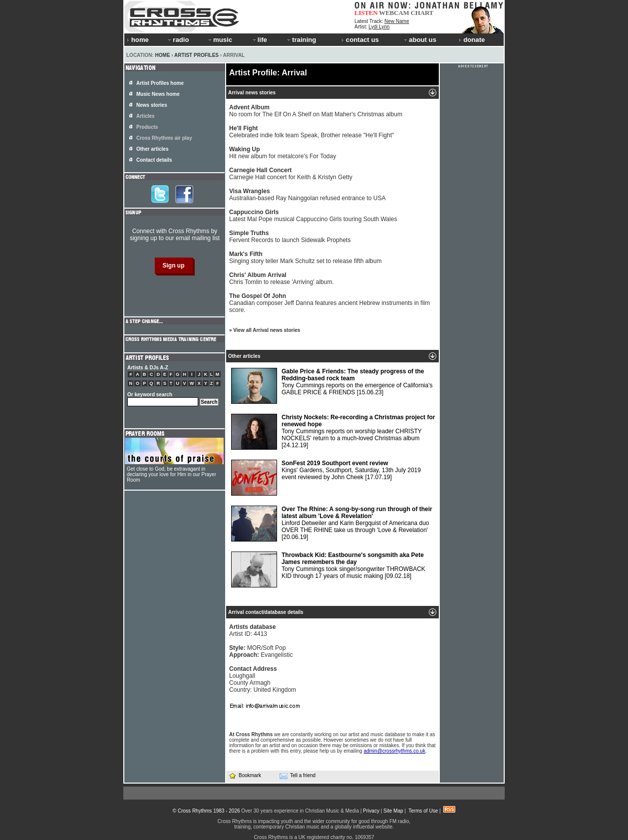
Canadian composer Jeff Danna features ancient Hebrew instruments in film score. (329, 303)
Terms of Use (423, 811)
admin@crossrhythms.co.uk (394, 751)
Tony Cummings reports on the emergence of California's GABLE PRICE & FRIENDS (332, 386)
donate (472, 40)
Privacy (371, 811)
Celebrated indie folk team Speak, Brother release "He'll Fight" (312, 132)
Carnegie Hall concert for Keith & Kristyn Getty (291, 174)
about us (420, 40)
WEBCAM (394, 13)
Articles (146, 116)
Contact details (154, 160)
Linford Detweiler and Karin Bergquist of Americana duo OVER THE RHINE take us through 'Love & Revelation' (332, 524)
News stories (152, 105)
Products (147, 127)
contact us (360, 40)
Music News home (158, 94)
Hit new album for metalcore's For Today (283, 153)
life (259, 40)
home (138, 40)
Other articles (152, 149)
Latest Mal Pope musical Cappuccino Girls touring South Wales (313, 216)
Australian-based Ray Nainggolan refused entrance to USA (308, 195)
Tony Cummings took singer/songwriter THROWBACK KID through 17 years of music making (328, 569)
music (220, 40)
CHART (422, 13)
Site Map (393, 811)
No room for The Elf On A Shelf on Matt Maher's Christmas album (316, 111)
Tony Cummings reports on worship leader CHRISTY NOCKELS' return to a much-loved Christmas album (333, 432)
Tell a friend (298, 776)
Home (163, 55)
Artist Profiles (196, 55)
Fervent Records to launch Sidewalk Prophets (290, 237)
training (301, 40)
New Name (397, 21)
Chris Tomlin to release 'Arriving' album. (282, 279)
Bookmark (245, 775)
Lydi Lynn (379, 27)
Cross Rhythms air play (164, 138)
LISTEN (366, 13)
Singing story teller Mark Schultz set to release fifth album (305, 258)
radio (178, 40)
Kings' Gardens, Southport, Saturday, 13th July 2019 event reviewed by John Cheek (326, 478)
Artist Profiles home (160, 83)
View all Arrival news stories (267, 330)
